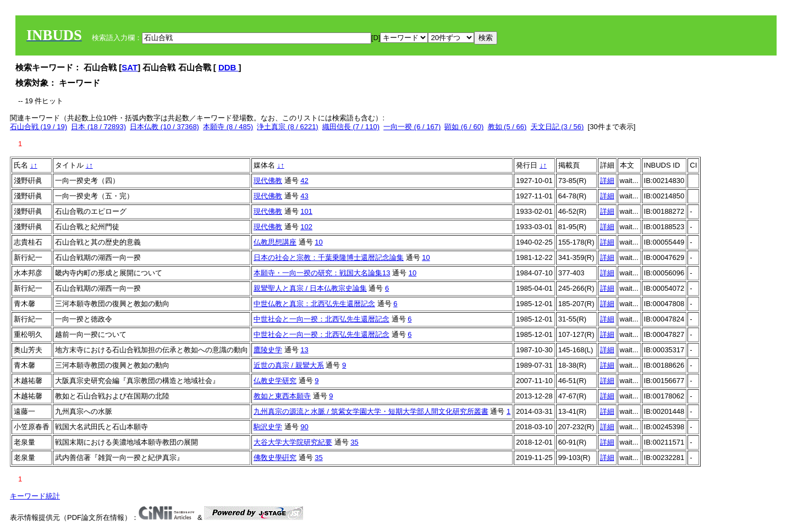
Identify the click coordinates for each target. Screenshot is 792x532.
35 (354, 442)
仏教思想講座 (275, 242)
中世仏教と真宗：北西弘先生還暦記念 (314, 304)
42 (304, 181)
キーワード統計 (35, 496)
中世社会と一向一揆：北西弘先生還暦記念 (321, 319)
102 (306, 227)
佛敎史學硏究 (275, 458)
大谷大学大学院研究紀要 (293, 442)
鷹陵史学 (268, 350)
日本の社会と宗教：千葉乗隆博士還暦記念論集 (329, 257)
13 (304, 350)
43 (304, 196)
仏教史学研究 (275, 381)
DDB (229, 67)
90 (304, 427)
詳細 (607, 181)
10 (318, 242)
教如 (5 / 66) (507, 127)
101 (306, 211)
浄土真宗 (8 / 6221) (287, 127)
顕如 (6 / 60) (464, 127)
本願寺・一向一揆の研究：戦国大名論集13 (322, 273)
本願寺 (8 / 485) (228, 127)
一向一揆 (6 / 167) (412, 127)
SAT (130, 67)
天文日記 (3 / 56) (557, 127)
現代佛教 (268, 181)
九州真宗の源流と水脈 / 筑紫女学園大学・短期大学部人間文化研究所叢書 (371, 411)
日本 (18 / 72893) (98, 127)
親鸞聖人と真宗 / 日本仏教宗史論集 (310, 288)
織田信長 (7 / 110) (351, 127)
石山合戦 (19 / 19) (38, 127)
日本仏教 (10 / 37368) (164, 127)
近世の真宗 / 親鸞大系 (289, 365)
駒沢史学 (268, 427)
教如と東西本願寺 (282, 396)
